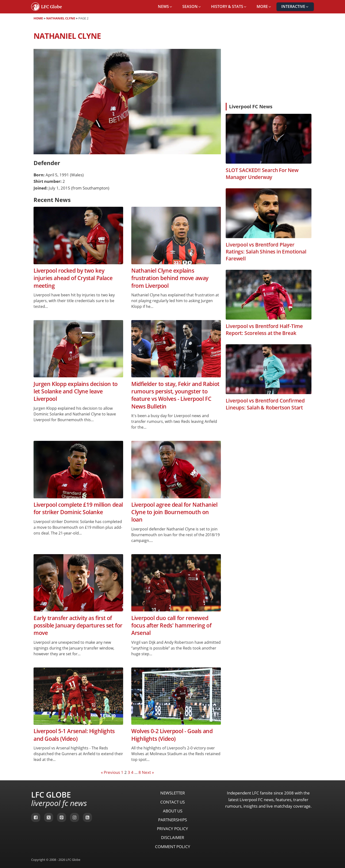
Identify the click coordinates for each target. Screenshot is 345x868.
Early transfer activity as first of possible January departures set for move (78, 626)
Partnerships (172, 820)
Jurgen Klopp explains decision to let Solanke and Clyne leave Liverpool (76, 391)
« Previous (110, 772)
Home (38, 18)
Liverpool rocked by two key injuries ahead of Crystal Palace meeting (73, 278)
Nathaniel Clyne (61, 18)
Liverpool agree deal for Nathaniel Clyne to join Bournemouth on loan (174, 512)
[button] (165, 7)
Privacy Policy (172, 829)
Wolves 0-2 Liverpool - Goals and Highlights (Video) (172, 735)
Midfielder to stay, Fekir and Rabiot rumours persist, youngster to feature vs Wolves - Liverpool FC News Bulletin (175, 395)
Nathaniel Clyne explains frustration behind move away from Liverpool (170, 278)
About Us (173, 811)
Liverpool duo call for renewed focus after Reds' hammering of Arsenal (171, 626)
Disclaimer (173, 837)
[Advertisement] (269, 63)
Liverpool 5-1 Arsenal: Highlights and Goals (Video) (74, 735)
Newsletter (173, 793)
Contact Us (172, 802)
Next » (148, 772)
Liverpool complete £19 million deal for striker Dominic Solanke (78, 508)
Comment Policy (173, 847)
